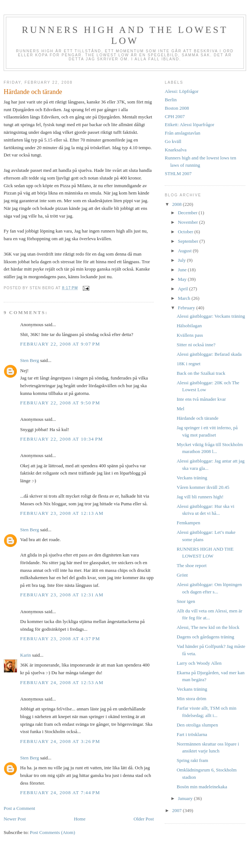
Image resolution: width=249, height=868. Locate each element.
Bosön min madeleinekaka (202, 787)
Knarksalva (176, 150)
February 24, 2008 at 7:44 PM (60, 792)
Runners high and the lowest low (125, 35)
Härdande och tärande (197, 418)
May (183, 279)
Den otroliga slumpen (197, 725)
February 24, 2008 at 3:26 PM (60, 741)
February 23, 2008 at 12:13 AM (62, 513)
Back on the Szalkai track (201, 373)
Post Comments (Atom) (53, 832)
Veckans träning (192, 478)
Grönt (182, 575)
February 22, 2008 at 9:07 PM (60, 344)
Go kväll (173, 141)
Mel (180, 409)
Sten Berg (29, 360)
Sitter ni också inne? (196, 345)
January (186, 798)
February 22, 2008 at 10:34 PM (62, 439)
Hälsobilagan (189, 326)
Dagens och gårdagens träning (205, 637)
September (189, 241)
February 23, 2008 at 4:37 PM (60, 639)
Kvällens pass (190, 335)
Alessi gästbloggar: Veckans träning (211, 316)
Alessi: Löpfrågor (182, 91)
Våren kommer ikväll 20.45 (203, 487)
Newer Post (15, 819)
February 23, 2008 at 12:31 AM (62, 595)
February (187, 308)
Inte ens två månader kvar (201, 399)
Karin (26, 655)
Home (80, 819)
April (184, 289)
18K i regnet (188, 364)
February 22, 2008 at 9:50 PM (60, 403)
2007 (177, 810)
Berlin (171, 100)
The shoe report (192, 565)
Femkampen (188, 523)
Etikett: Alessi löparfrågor (189, 124)
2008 (177, 204)
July (183, 260)
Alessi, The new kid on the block (208, 627)
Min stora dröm (191, 699)
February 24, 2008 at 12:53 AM (62, 682)
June (183, 270)
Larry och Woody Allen (199, 663)
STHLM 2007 (178, 173)
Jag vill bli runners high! (200, 497)
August (185, 251)
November (189, 222)
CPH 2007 (175, 116)
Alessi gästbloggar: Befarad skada (209, 354)
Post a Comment (19, 808)
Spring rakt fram (192, 760)
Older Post (144, 819)
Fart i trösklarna (192, 734)
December (188, 213)
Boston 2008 (177, 108)
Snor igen (186, 601)
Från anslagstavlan (183, 133)
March (185, 298)
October (186, 232)
